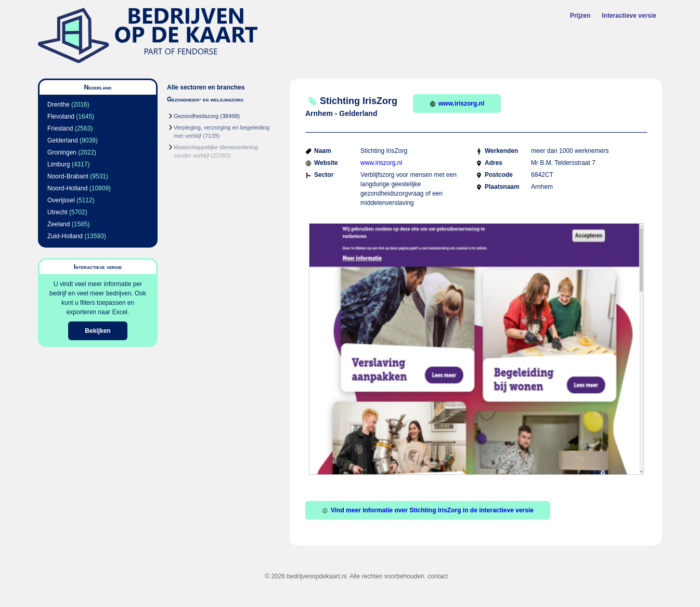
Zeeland (59, 224)
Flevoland (61, 117)
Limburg (59, 164)
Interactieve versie (629, 16)
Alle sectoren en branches (206, 87)
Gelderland (63, 140)
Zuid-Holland (65, 236)
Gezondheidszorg (196, 116)
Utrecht (57, 212)
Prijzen (580, 16)
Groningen (62, 152)
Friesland (60, 128)
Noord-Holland (67, 188)
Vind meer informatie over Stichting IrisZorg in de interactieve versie (428, 510)
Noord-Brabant (68, 176)
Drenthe (59, 105)
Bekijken (98, 331)
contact (438, 576)
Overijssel (61, 200)
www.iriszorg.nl (457, 104)
